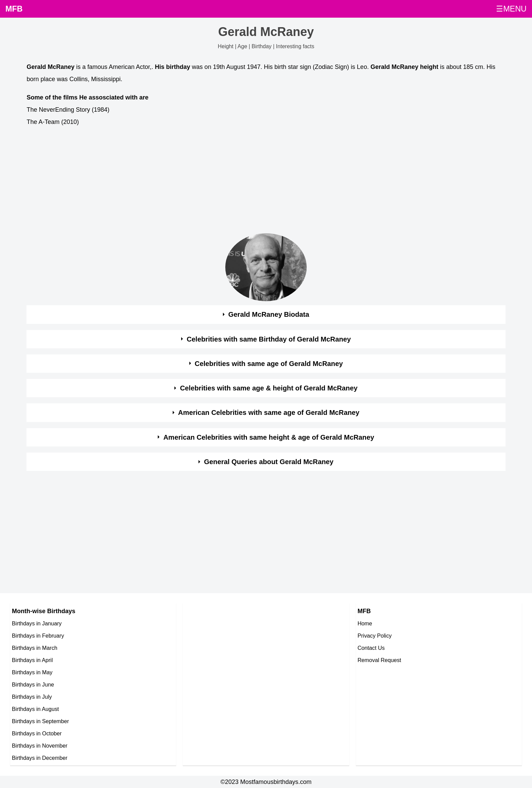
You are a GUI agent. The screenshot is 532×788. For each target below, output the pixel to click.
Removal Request (379, 660)
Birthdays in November (40, 746)
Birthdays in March (35, 648)
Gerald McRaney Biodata (269, 314)
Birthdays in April (32, 660)
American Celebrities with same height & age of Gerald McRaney (269, 437)
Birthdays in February (38, 636)
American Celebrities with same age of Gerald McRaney (269, 413)
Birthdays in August (35, 709)
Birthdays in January (37, 623)
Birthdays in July (32, 697)
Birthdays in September (40, 721)
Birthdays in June (33, 684)
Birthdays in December (40, 758)
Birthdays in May (32, 672)
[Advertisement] (230, 182)
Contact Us (371, 648)
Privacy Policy (375, 636)
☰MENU (511, 9)
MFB (14, 9)
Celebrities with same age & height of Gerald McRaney (269, 388)
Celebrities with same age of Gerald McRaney (269, 364)
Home (365, 623)
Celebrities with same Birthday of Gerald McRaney (269, 339)
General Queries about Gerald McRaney (269, 462)
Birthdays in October (37, 733)
